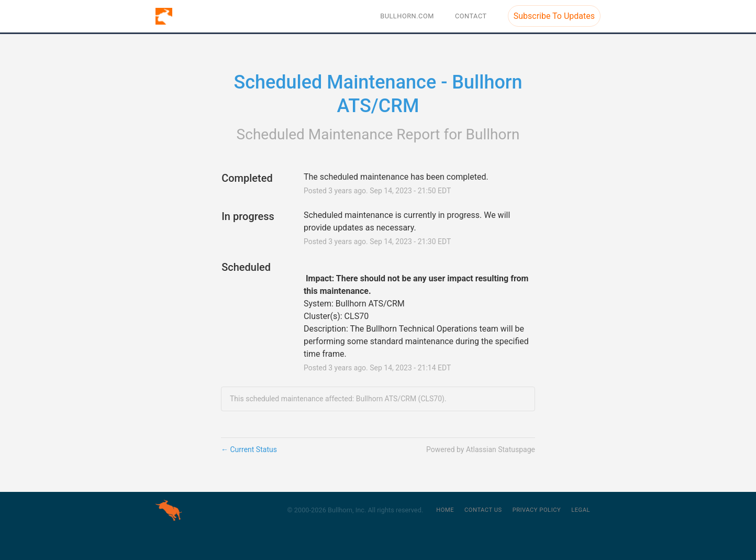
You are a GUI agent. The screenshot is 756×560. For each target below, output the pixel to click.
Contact (471, 16)
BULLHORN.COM (407, 16)
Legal (581, 510)
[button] (554, 16)
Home (445, 510)
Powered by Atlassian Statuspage (481, 449)
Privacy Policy (537, 510)
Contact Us (483, 510)
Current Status (249, 449)
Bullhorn (493, 134)
